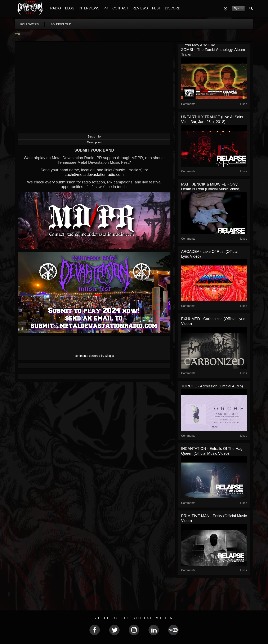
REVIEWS (140, 8)
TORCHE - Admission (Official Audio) (212, 386)
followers (30, 24)
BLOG (70, 8)
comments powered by (94, 356)
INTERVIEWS (89, 8)
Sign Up (238, 8)
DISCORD (173, 8)
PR (106, 8)
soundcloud (61, 24)
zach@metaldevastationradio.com (94, 175)
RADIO (56, 8)
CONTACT (120, 8)
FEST (157, 8)
